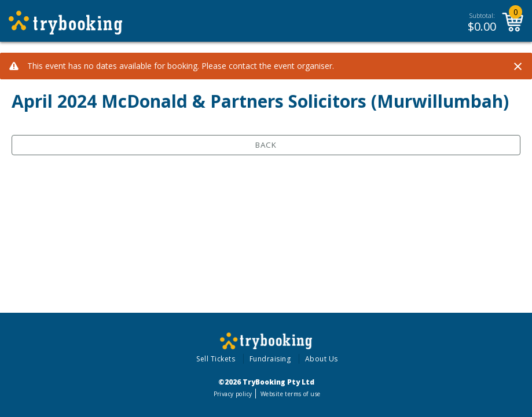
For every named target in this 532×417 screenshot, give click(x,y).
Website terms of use (290, 394)
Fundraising (270, 359)
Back (266, 145)
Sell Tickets (216, 359)
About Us (322, 359)
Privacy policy (233, 394)
